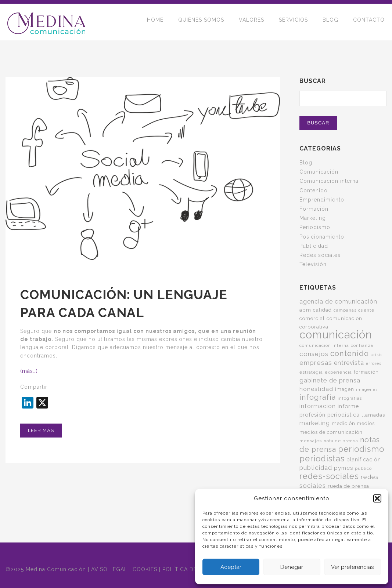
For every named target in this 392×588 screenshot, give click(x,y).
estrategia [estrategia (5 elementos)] (311, 372)
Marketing (313, 218)
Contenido (314, 190)
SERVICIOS (293, 22)
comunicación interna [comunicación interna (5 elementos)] (324, 345)
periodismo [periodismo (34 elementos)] (361, 449)
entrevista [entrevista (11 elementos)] (349, 363)
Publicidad (314, 246)
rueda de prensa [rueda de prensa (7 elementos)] (348, 486)
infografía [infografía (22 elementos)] (318, 397)
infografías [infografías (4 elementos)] (350, 398)
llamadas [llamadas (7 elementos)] (373, 415)
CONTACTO (369, 22)
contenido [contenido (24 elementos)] (350, 353)
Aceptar (231, 567)
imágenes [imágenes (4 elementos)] (367, 389)
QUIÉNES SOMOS (201, 22)
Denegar (292, 567)
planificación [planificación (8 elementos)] (364, 460)
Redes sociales (320, 255)
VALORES (251, 22)
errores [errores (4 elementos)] (374, 363)
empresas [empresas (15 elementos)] (316, 363)
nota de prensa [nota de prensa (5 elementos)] (341, 441)
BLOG (330, 22)
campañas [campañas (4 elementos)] (345, 310)
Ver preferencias (352, 567)
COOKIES (145, 569)
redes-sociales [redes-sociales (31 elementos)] (329, 476)
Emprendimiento (322, 200)
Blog (306, 163)
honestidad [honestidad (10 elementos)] (316, 389)
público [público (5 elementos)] (363, 468)
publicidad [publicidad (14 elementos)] (316, 468)
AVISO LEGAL (109, 569)
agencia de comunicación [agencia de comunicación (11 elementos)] (338, 302)
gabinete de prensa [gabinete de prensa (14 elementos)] (330, 380)
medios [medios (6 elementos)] (366, 423)
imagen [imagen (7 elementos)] (345, 389)
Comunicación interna (329, 181)
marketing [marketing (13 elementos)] (315, 423)
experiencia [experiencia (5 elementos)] (338, 372)
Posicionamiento (322, 237)
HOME (155, 22)
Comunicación (319, 172)
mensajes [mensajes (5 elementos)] (311, 441)
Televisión (313, 264)
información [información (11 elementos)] (318, 406)
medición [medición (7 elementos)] (344, 423)
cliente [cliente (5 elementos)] (366, 310)
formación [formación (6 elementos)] (366, 372)
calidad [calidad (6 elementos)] (322, 310)
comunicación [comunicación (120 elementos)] (336, 335)
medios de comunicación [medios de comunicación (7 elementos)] (331, 432)
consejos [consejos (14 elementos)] (314, 354)
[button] (377, 498)
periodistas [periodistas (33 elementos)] (322, 458)
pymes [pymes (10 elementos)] (344, 468)
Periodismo (315, 227)
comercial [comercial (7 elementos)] (312, 318)
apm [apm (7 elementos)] (305, 310)
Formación (314, 209)
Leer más (41, 430)
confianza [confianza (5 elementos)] (362, 345)
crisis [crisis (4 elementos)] (377, 355)
